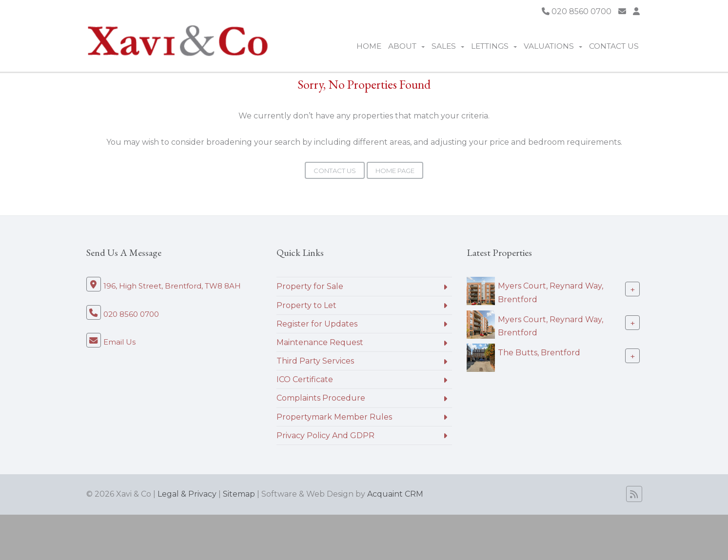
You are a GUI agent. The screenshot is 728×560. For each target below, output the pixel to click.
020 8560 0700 (577, 11)
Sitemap (239, 494)
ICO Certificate (305, 379)
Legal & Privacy (187, 494)
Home (369, 46)
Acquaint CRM (395, 494)
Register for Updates (317, 324)
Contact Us (614, 46)
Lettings (494, 46)
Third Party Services (315, 361)
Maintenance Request (320, 342)
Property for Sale (310, 286)
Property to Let (306, 305)
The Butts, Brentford (539, 353)
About (406, 46)
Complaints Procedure (321, 398)
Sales (448, 46)
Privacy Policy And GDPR (325, 435)
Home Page (395, 171)
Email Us (119, 342)
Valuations (553, 46)
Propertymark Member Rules (334, 417)
